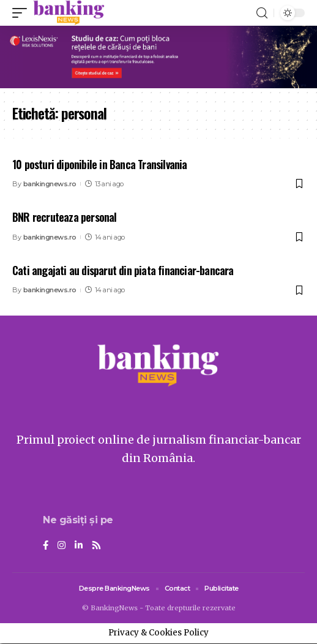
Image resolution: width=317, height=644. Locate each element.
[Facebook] (46, 546)
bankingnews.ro (50, 184)
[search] (262, 13)
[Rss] (96, 546)
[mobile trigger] (23, 13)
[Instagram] (62, 546)
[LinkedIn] (79, 546)
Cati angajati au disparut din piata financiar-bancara (123, 270)
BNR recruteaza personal (65, 217)
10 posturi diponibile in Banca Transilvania (100, 164)
